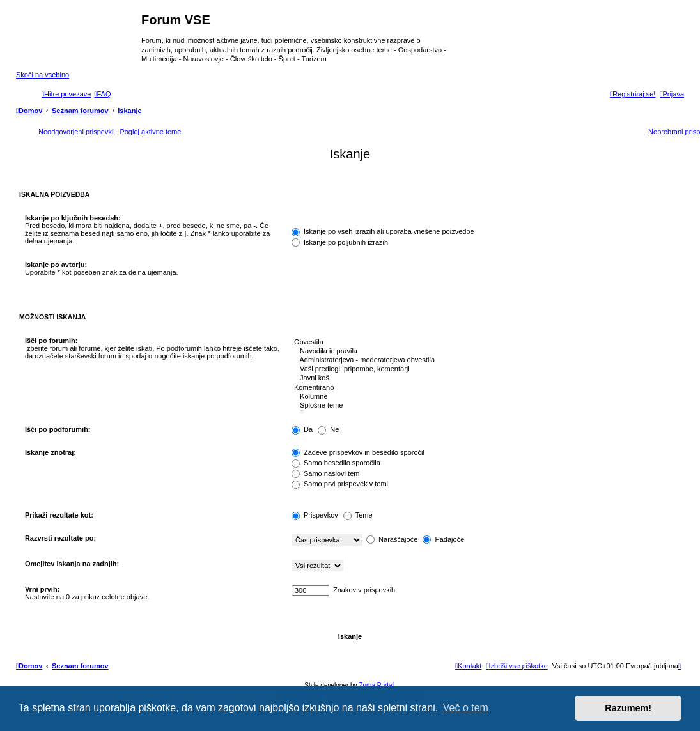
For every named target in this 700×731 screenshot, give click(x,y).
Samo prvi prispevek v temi (340, 484)
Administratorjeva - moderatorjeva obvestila (483, 360)
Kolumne (483, 397)
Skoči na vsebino (43, 75)
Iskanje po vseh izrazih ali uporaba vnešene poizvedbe (383, 231)
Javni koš (483, 378)
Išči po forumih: (51, 341)
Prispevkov (315, 515)
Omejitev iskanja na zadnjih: (72, 564)
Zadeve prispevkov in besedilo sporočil (358, 452)
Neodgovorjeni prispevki (76, 132)
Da (302, 429)
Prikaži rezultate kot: (59, 515)
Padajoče (443, 539)
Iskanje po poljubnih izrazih (340, 242)
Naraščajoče (392, 539)
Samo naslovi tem (325, 473)
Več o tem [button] (466, 708)
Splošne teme (483, 406)
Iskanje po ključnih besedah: (73, 218)
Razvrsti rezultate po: (60, 538)
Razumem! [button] (628, 708)
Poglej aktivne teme (150, 132)
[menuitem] (102, 94)
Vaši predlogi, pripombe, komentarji (483, 369)
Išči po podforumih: (58, 429)
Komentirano (483, 388)
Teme (358, 515)
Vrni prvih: (42, 589)
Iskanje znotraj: (51, 452)
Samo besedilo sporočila (336, 463)
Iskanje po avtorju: (56, 265)
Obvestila (483, 342)
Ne (328, 429)
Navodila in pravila (483, 351)
